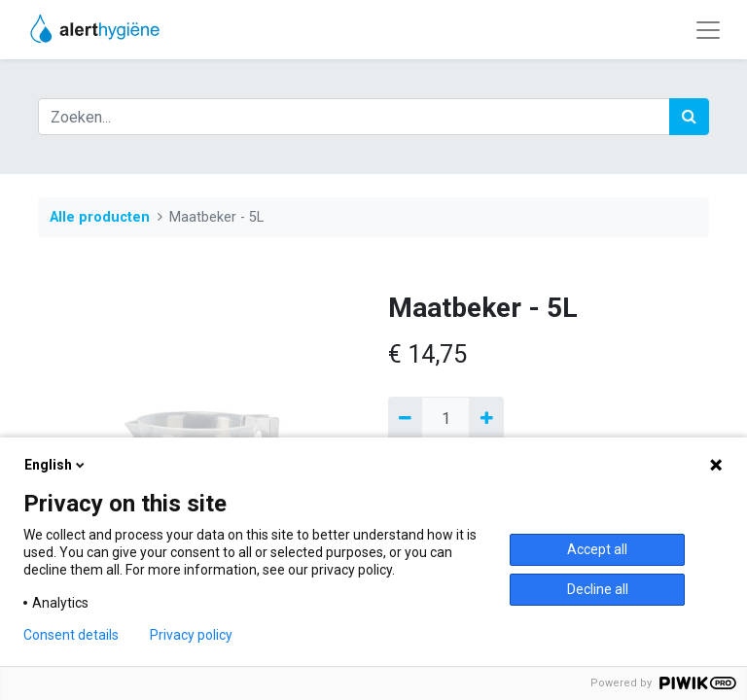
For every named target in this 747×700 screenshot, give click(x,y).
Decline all (598, 589)
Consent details (71, 635)
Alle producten (100, 217)
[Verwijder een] (405, 419)
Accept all (597, 549)
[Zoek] (689, 117)
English (56, 465)
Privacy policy (191, 635)
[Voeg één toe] (486, 419)
